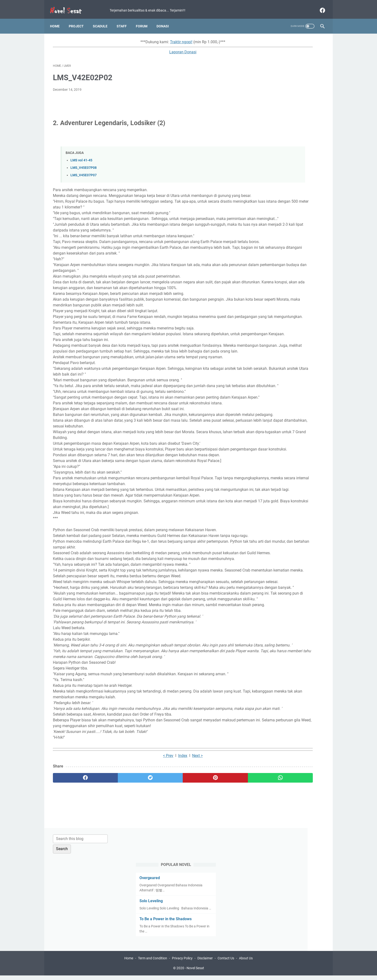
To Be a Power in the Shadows (282, 125)
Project (79, 19)
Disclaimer (205, 963)
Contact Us (226, 963)
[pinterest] (167, 912)
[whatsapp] (212, 912)
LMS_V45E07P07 (84, 171)
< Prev (129, 890)
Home (58, 19)
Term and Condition (153, 963)
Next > (158, 890)
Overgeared (266, 79)
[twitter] (121, 912)
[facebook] (319, 6)
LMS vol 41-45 (81, 156)
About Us (246, 963)
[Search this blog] (279, 40)
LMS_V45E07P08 (84, 163)
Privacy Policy (182, 963)
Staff (125, 19)
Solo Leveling (267, 102)
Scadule (103, 19)
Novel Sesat (195, 973)
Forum (145, 19)
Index (144, 890)
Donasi (166, 19)
